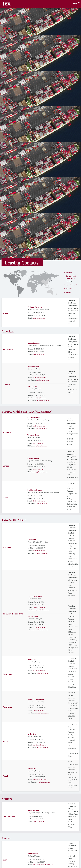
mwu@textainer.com (40, 779)
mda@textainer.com (40, 398)
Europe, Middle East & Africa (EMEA (71, 279)
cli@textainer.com (39, 550)
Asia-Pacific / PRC (72, 285)
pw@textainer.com (39, 318)
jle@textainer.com (39, 821)
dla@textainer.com (39, 501)
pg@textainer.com (38, 469)
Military (69, 289)
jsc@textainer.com (39, 670)
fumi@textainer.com (40, 710)
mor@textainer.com (39, 745)
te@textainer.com (38, 443)
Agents (68, 292)
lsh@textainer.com (39, 627)
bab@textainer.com (39, 378)
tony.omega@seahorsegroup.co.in (44, 864)
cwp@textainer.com (39, 607)
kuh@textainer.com (39, 426)
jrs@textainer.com (39, 354)
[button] (77, 4)
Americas (69, 272)
